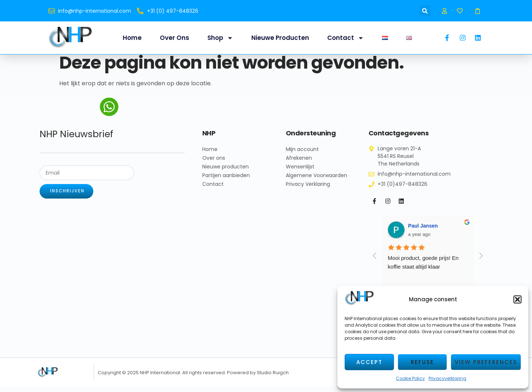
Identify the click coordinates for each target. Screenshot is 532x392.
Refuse (422, 362)
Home (132, 38)
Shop (220, 38)
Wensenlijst (300, 172)
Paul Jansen (423, 231)
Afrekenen (299, 163)
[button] (517, 299)
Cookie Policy (410, 378)
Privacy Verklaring (308, 189)
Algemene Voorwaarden (316, 180)
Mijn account (302, 154)
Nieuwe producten (280, 38)
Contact (346, 38)
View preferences (486, 362)
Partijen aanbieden (226, 180)
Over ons (174, 38)
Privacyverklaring (447, 378)
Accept (369, 362)
